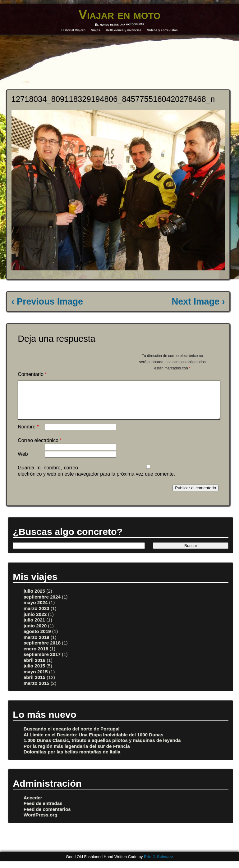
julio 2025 (34, 598)
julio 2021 (34, 627)
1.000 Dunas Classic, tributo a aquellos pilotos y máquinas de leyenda (102, 748)
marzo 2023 (37, 616)
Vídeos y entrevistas (162, 30)
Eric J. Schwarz (159, 864)
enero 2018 (36, 656)
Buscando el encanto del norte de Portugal (72, 736)
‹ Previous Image (47, 301)
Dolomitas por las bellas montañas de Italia (72, 759)
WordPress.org (41, 822)
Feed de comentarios (47, 817)
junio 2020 (35, 633)
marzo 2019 (37, 645)
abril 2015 (34, 685)
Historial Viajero (73, 30)
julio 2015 (34, 673)
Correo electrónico (40, 448)
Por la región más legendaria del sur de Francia (77, 754)
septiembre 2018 (42, 650)
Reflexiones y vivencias (123, 30)
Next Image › (198, 301)
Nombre (28, 434)
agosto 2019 (37, 639)
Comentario (32, 374)
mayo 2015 (36, 679)
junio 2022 (35, 622)
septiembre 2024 (42, 604)
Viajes (96, 30)
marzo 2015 (37, 691)
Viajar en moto (120, 15)
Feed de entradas (43, 811)
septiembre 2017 (42, 662)
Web (23, 461)
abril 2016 (34, 668)
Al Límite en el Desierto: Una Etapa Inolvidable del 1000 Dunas (94, 742)
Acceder (33, 805)
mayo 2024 (36, 610)
